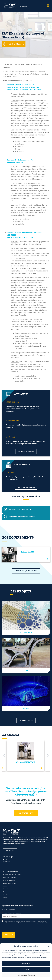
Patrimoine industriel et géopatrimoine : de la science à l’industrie (26, 426)
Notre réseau (7, 889)
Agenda (5, 898)
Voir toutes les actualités (26, 451)
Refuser (26, 969)
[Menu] (48, 6)
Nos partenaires (8, 892)
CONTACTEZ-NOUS (26, 813)
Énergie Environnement (10, 883)
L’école (5, 886)
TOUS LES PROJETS (26, 720)
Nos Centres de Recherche (10, 871)
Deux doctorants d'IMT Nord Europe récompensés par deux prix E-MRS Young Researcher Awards (25, 442)
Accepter (26, 964)
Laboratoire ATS (28, 552)
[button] (49, 946)
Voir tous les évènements (26, 487)
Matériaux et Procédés (9, 877)
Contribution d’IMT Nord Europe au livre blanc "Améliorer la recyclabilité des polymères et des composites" (23, 409)
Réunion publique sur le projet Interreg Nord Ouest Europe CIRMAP (24, 478)
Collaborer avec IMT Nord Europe (12, 874)
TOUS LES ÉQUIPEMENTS (26, 571)
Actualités (6, 895)
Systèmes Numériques (9, 880)
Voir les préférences (26, 975)
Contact (10, 851)
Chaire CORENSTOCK (25, 762)
